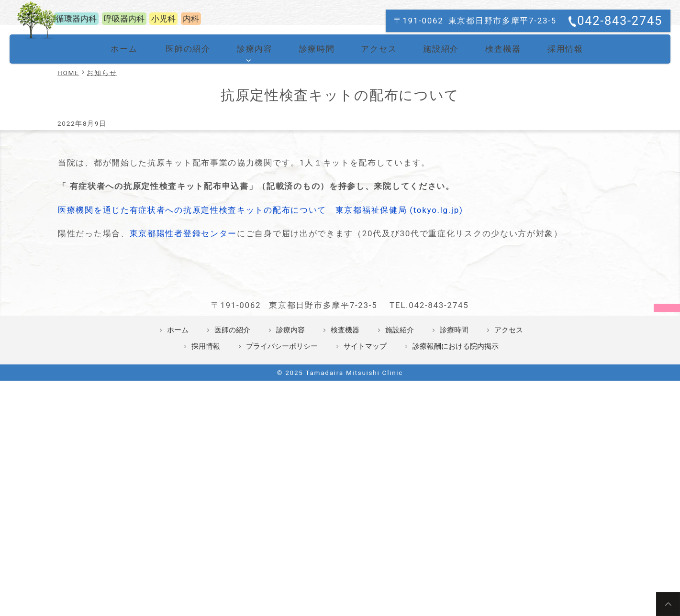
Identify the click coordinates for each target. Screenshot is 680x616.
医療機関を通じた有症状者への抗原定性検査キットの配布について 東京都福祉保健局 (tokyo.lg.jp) (261, 338)
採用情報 (552, 177)
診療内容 (252, 177)
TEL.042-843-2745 (429, 475)
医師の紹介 (191, 177)
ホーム (128, 177)
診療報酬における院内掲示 (456, 517)
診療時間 (312, 177)
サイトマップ (365, 517)
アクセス (372, 177)
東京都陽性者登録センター (183, 361)
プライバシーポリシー (282, 517)
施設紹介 (432, 177)
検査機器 (492, 177)
